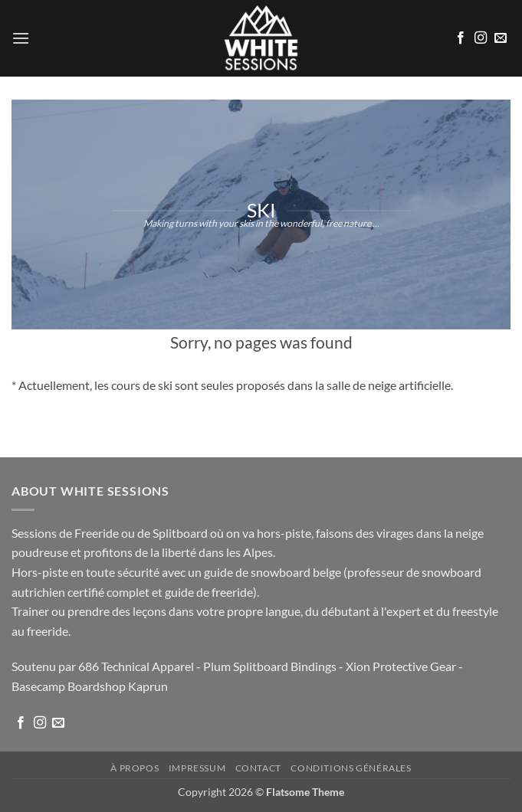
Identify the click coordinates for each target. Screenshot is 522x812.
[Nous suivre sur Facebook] (461, 38)
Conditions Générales (351, 768)
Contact (258, 768)
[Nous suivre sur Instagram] (481, 38)
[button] (21, 38)
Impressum (197, 768)
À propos (135, 768)
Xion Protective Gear (401, 666)
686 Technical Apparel (136, 666)
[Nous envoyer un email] (501, 38)
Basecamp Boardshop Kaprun (90, 686)
